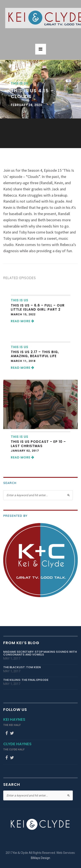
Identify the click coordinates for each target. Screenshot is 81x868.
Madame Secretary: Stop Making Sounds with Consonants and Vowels (40, 653)
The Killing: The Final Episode (26, 680)
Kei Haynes (14, 719)
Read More (23, 321)
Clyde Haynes (17, 744)
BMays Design (40, 858)
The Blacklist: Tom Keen (22, 667)
